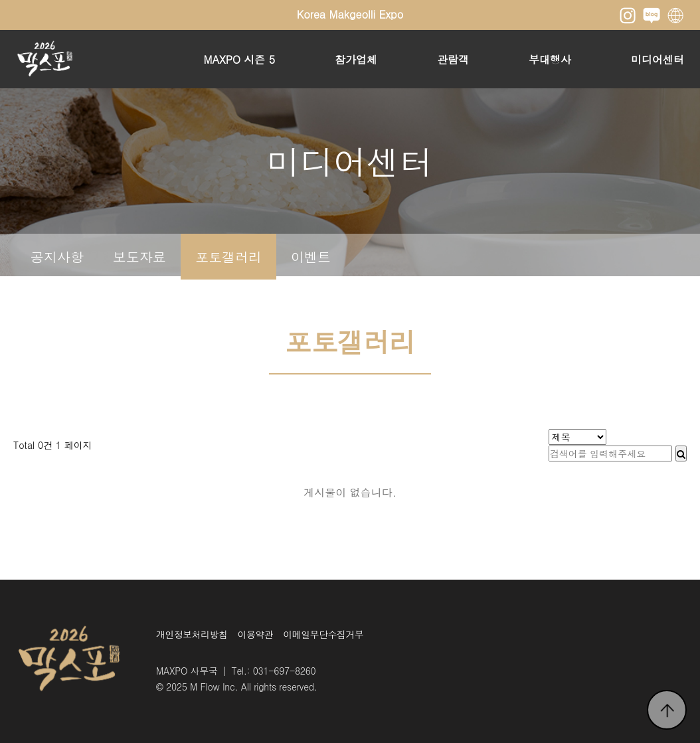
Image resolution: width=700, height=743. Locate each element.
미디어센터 (657, 59)
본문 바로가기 (0, 0)
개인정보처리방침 (192, 634)
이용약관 (256, 634)
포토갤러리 (228, 257)
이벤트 (311, 257)
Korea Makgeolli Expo (350, 15)
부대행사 (550, 59)
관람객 (453, 59)
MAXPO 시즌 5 (239, 59)
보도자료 (139, 257)
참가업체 (356, 59)
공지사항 (57, 257)
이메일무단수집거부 (323, 634)
